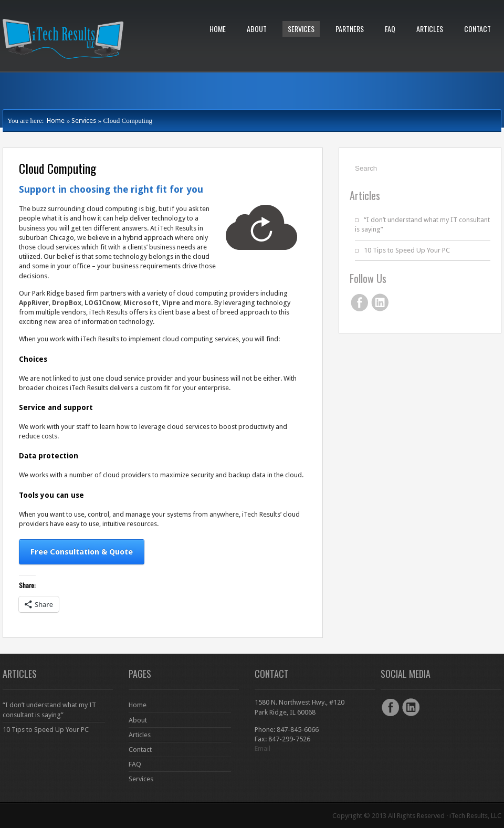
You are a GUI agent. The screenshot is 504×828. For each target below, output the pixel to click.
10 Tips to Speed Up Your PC (407, 250)
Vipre (171, 303)
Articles (430, 29)
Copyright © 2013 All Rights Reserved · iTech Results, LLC (417, 816)
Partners (350, 29)
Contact (477, 29)
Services (301, 29)
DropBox (67, 303)
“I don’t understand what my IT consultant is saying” (49, 710)
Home (218, 29)
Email (262, 748)
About (257, 29)
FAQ (390, 29)
